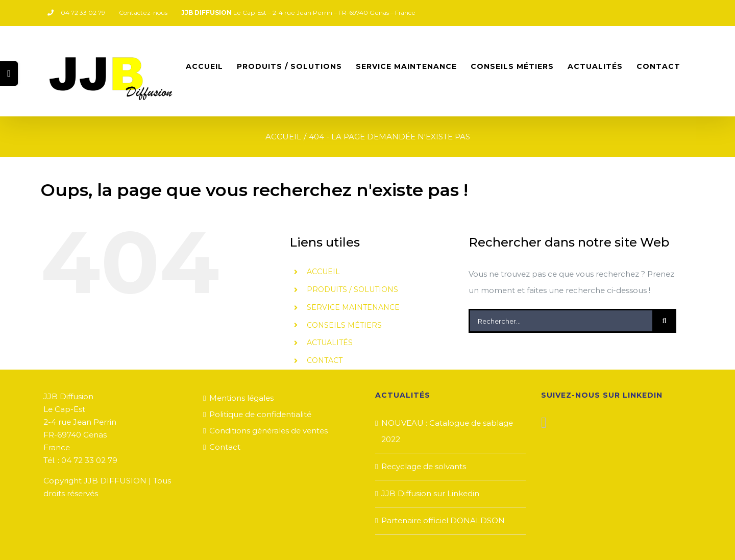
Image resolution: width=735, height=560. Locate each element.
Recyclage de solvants (424, 466)
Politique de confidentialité (260, 414)
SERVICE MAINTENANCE (353, 307)
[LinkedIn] (544, 423)
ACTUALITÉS (330, 343)
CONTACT (325, 360)
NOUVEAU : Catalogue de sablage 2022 (447, 431)
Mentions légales (241, 398)
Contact (225, 447)
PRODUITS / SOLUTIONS (352, 289)
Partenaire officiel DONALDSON (443, 520)
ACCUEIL (323, 272)
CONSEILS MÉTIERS (344, 325)
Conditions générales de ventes (268, 431)
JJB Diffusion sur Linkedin (430, 493)
